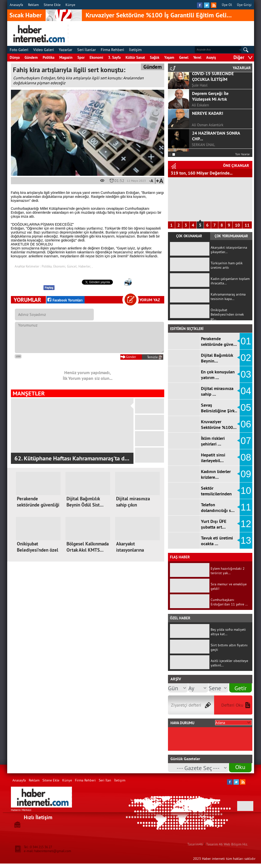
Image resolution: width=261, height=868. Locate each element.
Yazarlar (65, 50)
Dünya (15, 57)
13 (246, 540)
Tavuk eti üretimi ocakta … (217, 541)
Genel (184, 57)
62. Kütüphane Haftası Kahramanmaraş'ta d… (72, 458)
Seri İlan (105, 780)
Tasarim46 (195, 844)
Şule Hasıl (200, 108)
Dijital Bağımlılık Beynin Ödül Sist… (85, 502)
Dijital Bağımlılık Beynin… (217, 358)
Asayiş (211, 57)
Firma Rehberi (112, 50)
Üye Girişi (244, 5)
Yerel (197, 57)
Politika (49, 57)
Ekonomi (96, 57)
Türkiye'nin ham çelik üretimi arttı (227, 265)
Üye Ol (227, 5)
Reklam (33, 5)
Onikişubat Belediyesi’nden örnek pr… (227, 314)
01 (246, 341)
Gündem (31, 57)
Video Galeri (44, 50)
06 (246, 424)
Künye (70, 5)
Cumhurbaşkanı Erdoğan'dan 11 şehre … (229, 602)
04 (246, 391)
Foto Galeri (19, 50)
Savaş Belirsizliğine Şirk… (220, 408)
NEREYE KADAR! (208, 136)
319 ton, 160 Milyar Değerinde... (202, 173)
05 (246, 408)
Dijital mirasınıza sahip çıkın (133, 502)
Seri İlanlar (86, 50)
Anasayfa (16, 5)
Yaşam (169, 57)
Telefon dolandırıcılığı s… (218, 508)
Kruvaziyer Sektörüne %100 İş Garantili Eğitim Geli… (159, 15)
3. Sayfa (114, 57)
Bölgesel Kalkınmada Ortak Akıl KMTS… (88, 547)
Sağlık (155, 57)
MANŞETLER (29, 393)
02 (246, 358)
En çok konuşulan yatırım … (218, 375)
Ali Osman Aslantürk (208, 147)
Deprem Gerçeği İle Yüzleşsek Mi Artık (210, 119)
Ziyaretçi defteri (186, 705)
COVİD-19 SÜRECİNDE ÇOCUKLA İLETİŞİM (213, 99)
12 (246, 524)
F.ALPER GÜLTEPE (206, 88)
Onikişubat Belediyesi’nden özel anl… (38, 550)
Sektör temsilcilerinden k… (216, 494)
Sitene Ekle (52, 5)
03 (246, 374)
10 (237, 225)
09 (246, 474)
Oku (240, 767)
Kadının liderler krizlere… (216, 474)
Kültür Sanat (135, 57)
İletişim (135, 50)
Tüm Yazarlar (243, 154)
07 (246, 441)
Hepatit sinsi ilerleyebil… (213, 458)
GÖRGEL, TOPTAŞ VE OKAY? (218, 76)
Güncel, (72, 266)
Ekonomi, (60, 266)
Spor (81, 57)
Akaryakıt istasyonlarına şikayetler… (130, 550)
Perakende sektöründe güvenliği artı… (38, 505)
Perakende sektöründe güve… (219, 341)
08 (246, 457)
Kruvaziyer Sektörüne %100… (219, 424)
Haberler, (85, 266)
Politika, (47, 266)
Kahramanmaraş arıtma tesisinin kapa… (228, 297)
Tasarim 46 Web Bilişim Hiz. (227, 844)
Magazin (66, 57)
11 (247, 225)
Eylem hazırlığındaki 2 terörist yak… (228, 571)
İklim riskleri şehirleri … (213, 441)
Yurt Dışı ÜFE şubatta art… (214, 524)
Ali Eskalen (200, 128)
